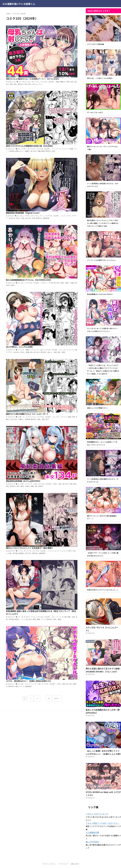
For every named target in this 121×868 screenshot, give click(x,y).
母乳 (52, 38)
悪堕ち (63, 68)
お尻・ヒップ (59, 188)
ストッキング (64, 157)
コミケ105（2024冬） (54, 94)
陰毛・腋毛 (61, 161)
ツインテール (58, 66)
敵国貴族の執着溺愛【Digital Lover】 (59, 89)
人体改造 (48, 68)
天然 (73, 191)
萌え (65, 38)
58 (48, 340)
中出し (54, 96)
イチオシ (60, 63)
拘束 (69, 96)
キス (63, 312)
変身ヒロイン (56, 68)
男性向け (57, 38)
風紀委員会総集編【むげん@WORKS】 (60, 214)
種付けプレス (56, 316)
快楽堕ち (57, 256)
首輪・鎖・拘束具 (72, 221)
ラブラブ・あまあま (49, 159)
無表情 (63, 193)
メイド (69, 94)
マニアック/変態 (68, 66)
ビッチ (60, 253)
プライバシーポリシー (49, 855)
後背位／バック (56, 290)
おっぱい (64, 33)
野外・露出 (57, 292)
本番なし (57, 193)
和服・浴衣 (72, 288)
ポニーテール (58, 288)
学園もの (63, 35)
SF (56, 63)
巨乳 (72, 35)
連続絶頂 (46, 99)
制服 (58, 35)
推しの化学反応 (92, 833)
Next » (55, 340)
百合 (62, 38)
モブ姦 (65, 288)
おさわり (64, 285)
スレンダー (57, 191)
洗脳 (74, 68)
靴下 (48, 196)
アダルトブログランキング (96, 805)
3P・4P (58, 33)
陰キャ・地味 (52, 161)
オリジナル (72, 33)
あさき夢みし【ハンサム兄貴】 (56, 151)
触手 (49, 131)
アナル (64, 217)
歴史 (69, 290)
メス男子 (71, 253)
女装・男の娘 (49, 256)
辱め (55, 71)
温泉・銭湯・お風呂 (68, 128)
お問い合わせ (75, 855)
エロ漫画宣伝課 (92, 823)
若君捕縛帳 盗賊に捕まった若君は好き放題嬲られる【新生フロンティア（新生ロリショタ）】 (60, 279)
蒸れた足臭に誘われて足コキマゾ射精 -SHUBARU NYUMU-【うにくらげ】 (100, 666)
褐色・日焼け (61, 221)
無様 (44, 71)
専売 (68, 35)
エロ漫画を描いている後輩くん (19, 4)
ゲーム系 (70, 217)
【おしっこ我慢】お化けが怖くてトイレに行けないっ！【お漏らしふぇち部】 (103, 747)
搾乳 (48, 38)
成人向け (69, 68)
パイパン (65, 191)
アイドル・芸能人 (61, 154)
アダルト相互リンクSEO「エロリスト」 (101, 814)
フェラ (64, 94)
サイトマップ (63, 855)
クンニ (69, 154)
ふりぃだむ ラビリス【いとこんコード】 (101, 627)
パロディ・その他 (49, 128)
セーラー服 (73, 157)
